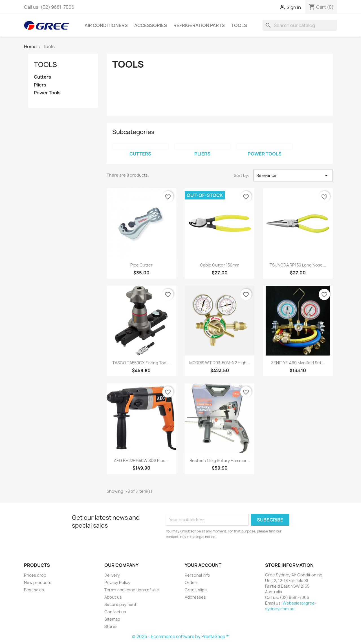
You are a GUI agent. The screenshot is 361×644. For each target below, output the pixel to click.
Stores (111, 626)
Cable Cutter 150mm (220, 265)
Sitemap (112, 619)
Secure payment (120, 604)
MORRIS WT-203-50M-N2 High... (220, 363)
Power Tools (47, 93)
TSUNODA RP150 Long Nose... (298, 265)
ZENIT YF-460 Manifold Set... (298, 363)
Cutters (42, 77)
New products (38, 582)
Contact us (115, 612)
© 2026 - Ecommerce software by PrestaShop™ (181, 637)
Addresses (195, 597)
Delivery (112, 575)
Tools (239, 25)
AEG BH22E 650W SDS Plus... (141, 460)
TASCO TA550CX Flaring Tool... (141, 363)
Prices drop (35, 575)
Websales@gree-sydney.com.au (291, 606)
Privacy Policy (117, 582)
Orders (192, 582)
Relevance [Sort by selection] (293, 176)
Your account (203, 565)
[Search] (300, 25)
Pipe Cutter (141, 265)
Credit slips (196, 590)
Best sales (34, 590)
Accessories (151, 25)
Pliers (40, 85)
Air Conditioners (106, 25)
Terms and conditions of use (132, 590)
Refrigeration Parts (199, 25)
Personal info (197, 575)
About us (113, 597)
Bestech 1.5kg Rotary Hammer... (220, 460)
